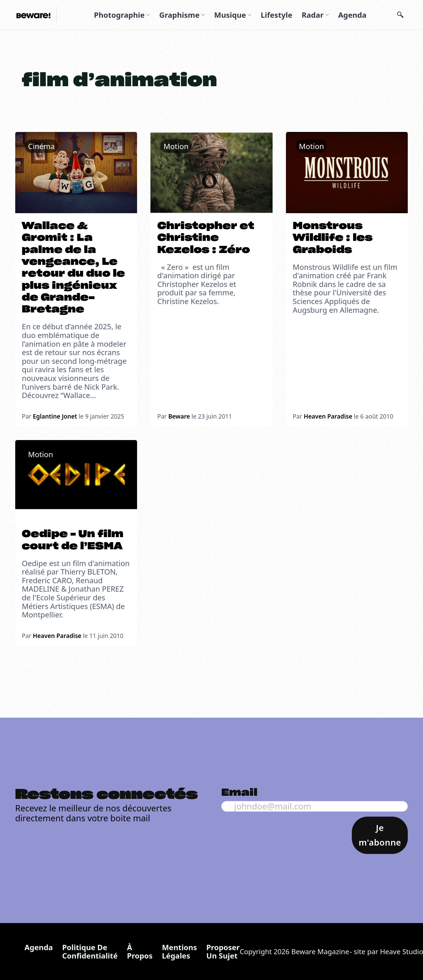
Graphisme (179, 15)
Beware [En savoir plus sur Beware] (179, 416)
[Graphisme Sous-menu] (203, 15)
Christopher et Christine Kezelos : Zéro (206, 238)
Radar (312, 15)
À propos (140, 952)
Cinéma (41, 146)
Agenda (352, 15)
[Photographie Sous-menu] (148, 15)
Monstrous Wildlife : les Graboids (333, 238)
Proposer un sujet (223, 952)
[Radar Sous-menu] (327, 15)
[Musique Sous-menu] (250, 15)
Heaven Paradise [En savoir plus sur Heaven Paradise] (328, 416)
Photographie (119, 15)
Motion (176, 146)
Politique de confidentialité (90, 952)
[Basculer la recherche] (400, 15)
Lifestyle (277, 15)
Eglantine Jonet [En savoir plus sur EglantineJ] (55, 416)
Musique (230, 15)
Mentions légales (179, 952)
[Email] (315, 806)
